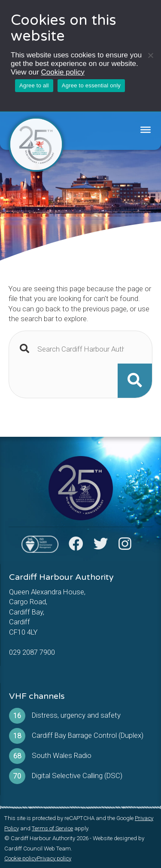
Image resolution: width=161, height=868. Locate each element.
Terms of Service (52, 828)
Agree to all (34, 85)
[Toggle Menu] (146, 130)
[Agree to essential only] (150, 55)
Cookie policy (63, 72)
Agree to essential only (91, 85)
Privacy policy (54, 858)
